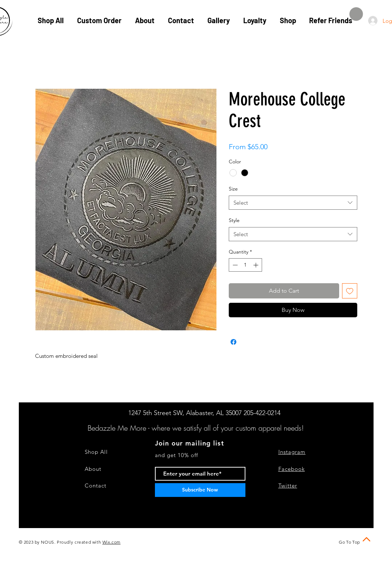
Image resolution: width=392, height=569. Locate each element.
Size (233, 189)
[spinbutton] (245, 265)
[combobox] (293, 203)
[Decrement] (234, 265)
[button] (356, 14)
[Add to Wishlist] (350, 291)
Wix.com (111, 542)
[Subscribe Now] (200, 490)
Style (234, 220)
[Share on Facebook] (233, 342)
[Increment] (256, 265)
